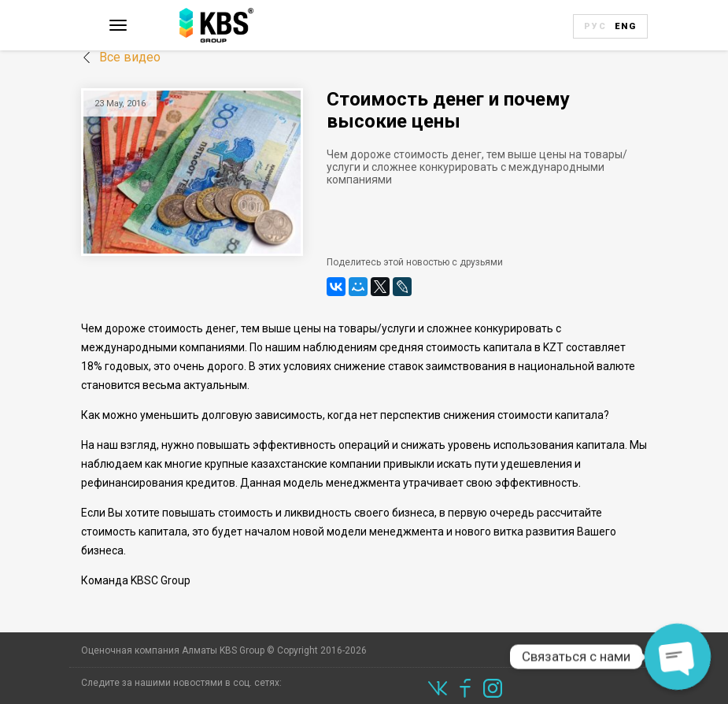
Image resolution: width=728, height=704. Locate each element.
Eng (626, 26)
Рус (595, 26)
